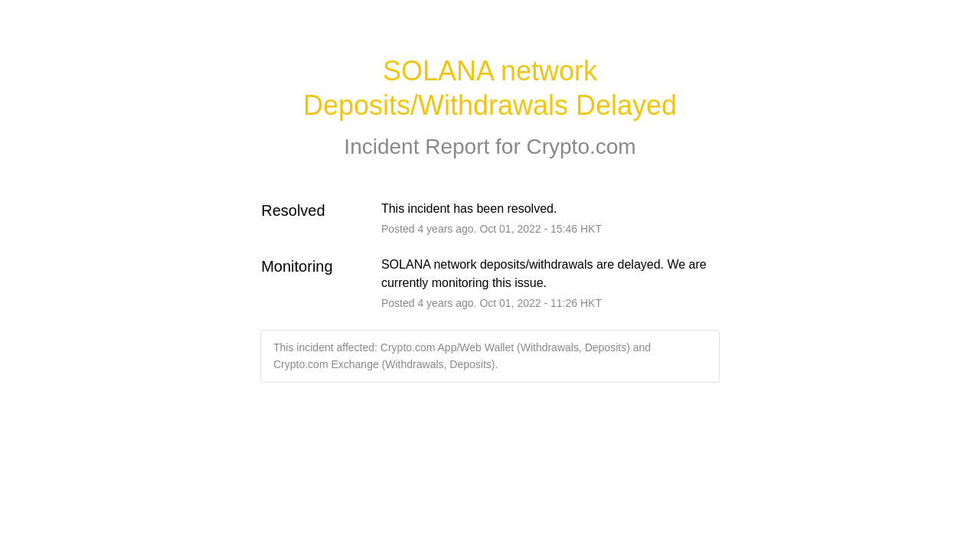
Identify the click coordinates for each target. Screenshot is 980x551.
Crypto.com (581, 147)
